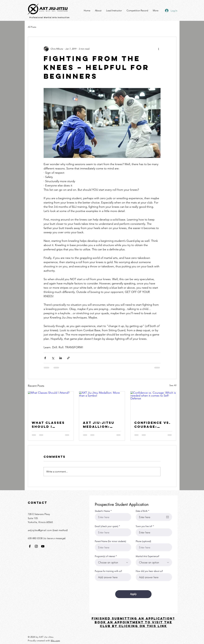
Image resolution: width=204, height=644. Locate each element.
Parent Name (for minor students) (110, 541)
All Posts (32, 27)
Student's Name (102, 511)
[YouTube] (43, 546)
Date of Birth (143, 511)
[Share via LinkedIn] (61, 358)
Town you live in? (144, 526)
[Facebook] (30, 546)
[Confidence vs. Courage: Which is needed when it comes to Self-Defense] (153, 404)
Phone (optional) (143, 541)
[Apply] (133, 594)
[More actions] (159, 49)
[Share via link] (68, 358)
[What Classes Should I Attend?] (51, 404)
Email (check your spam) (107, 526)
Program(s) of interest (105, 556)
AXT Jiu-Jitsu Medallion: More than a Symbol (99, 425)
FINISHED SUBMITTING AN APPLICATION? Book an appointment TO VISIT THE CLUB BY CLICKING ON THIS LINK (133, 622)
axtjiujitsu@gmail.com (40, 530)
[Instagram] (36, 546)
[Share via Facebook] (45, 358)
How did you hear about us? (149, 571)
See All (173, 385)
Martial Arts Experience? (148, 556)
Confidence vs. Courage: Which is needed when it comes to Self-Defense (153, 425)
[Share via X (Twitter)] (53, 358)
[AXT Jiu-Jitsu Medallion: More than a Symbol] (102, 404)
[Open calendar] (167, 517)
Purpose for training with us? (108, 571)
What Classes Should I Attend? (48, 425)
